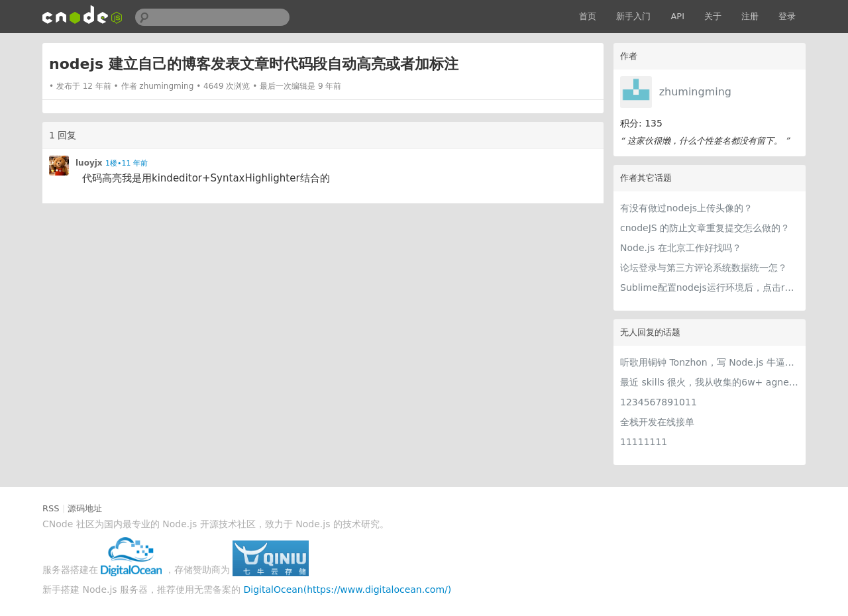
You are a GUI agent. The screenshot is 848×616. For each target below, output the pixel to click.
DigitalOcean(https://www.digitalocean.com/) (348, 590)
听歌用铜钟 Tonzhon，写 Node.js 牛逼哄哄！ (710, 362)
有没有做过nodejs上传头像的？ (686, 208)
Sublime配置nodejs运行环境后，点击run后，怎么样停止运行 (710, 287)
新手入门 (633, 16)
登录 (787, 16)
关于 (713, 16)
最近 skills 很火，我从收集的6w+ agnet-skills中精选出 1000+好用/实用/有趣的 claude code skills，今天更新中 (710, 382)
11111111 (644, 442)
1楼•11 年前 (127, 163)
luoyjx (89, 163)
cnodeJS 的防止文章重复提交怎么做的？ (705, 228)
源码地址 (85, 508)
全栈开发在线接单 (657, 422)
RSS (51, 508)
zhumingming (695, 92)
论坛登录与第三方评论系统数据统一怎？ (704, 268)
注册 (750, 16)
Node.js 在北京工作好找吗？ (681, 248)
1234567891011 (659, 402)
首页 (588, 16)
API (677, 16)
